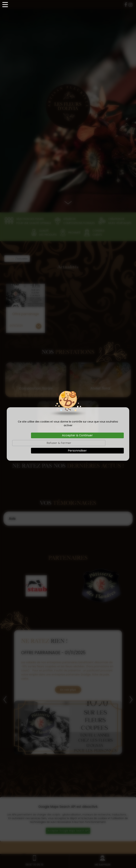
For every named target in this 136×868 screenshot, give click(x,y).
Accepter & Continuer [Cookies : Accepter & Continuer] (77, 435)
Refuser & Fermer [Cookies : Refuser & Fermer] (59, 443)
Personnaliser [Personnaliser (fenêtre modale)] (77, 451)
